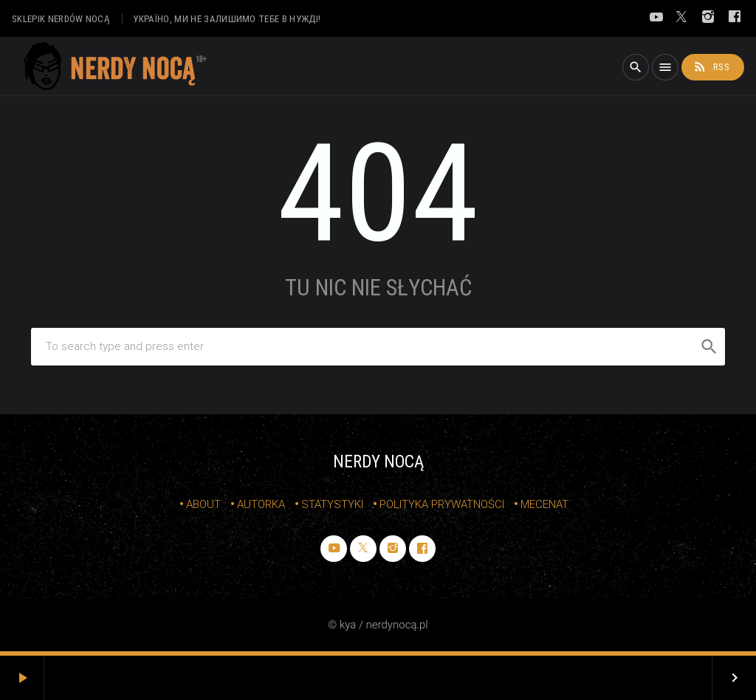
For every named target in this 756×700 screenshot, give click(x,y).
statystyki (332, 504)
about (203, 504)
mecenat (544, 504)
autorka (261, 504)
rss (711, 67)
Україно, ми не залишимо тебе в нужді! (227, 19)
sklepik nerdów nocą (61, 19)
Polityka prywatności (442, 504)
